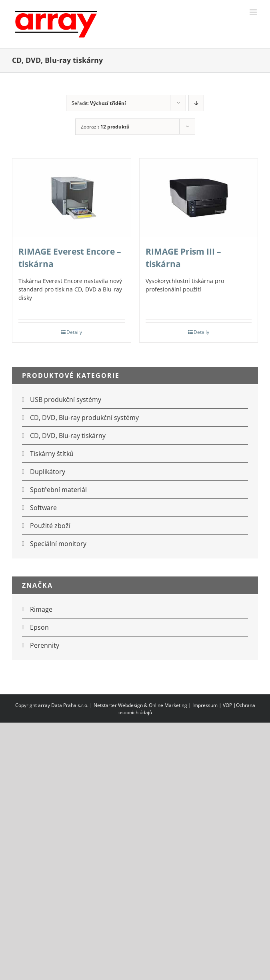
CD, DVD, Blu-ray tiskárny (68, 436)
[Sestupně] (196, 103)
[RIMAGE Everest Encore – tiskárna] (72, 198)
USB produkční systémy (66, 400)
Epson (39, 627)
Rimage (41, 609)
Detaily (74, 332)
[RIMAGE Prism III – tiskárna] (199, 198)
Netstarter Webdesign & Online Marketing (140, 705)
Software (43, 508)
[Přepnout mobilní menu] (254, 12)
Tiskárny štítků (52, 454)
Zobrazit (105, 127)
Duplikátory (48, 472)
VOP (227, 705)
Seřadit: (99, 103)
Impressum (205, 705)
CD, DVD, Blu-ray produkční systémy (84, 418)
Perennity (45, 645)
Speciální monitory (58, 544)
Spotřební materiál (58, 490)
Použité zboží (50, 526)
